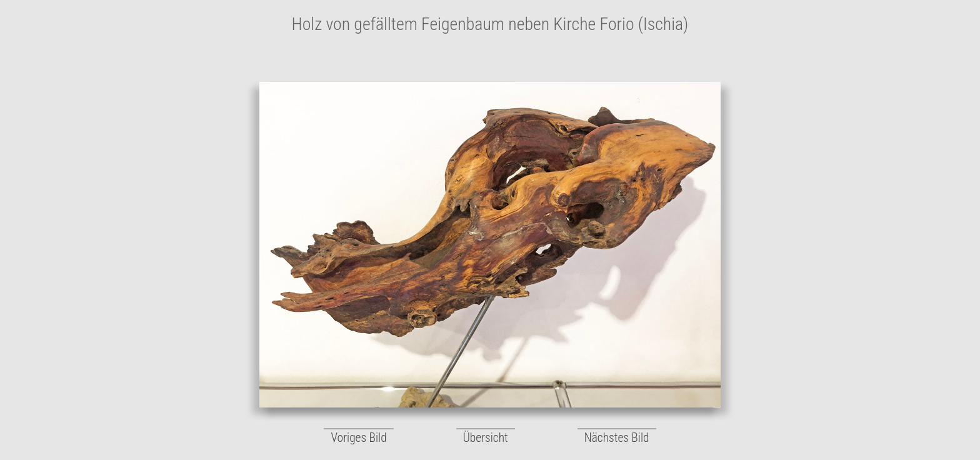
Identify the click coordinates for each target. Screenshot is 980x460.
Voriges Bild (358, 438)
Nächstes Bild (617, 438)
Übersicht (486, 438)
